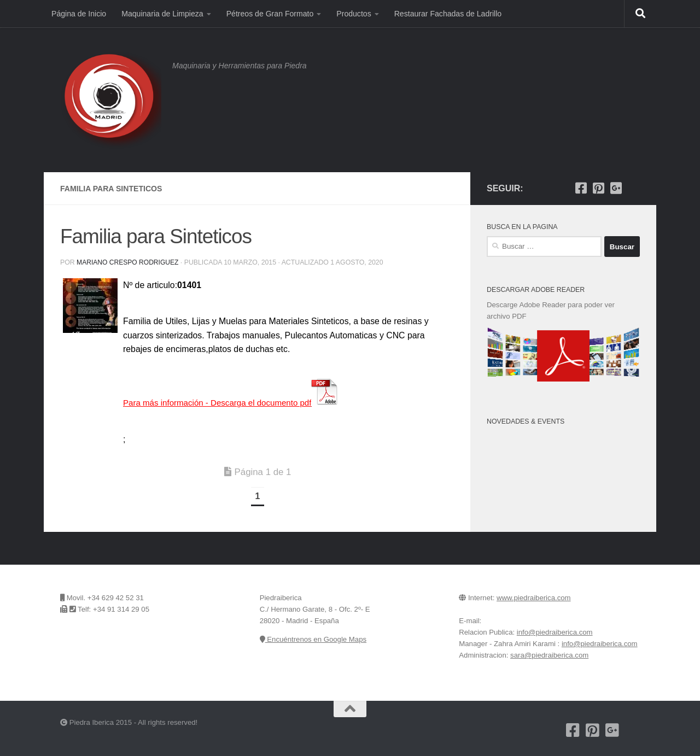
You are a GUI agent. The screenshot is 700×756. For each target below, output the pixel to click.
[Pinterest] (598, 188)
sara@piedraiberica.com (549, 655)
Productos (354, 14)
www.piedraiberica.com (534, 598)
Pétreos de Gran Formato (270, 14)
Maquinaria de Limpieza (162, 14)
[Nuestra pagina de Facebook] (581, 188)
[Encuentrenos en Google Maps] (633, 188)
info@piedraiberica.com (555, 632)
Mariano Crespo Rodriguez (129, 262)
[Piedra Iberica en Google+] (616, 188)
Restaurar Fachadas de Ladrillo (448, 14)
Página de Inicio (79, 14)
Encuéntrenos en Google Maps (313, 639)
